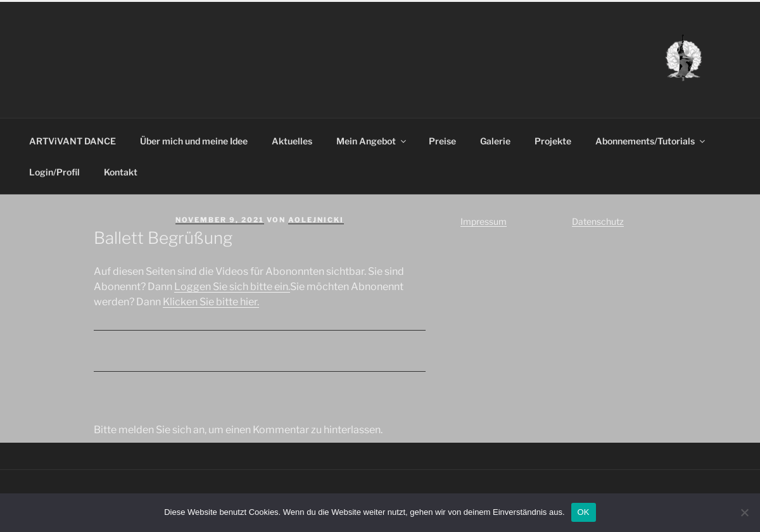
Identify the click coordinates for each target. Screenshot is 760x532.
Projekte (553, 141)
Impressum (484, 221)
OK (584, 512)
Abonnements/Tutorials (651, 141)
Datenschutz (598, 221)
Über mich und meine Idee (194, 141)
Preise (442, 141)
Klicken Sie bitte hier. (211, 302)
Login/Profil (54, 172)
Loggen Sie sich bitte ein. (232, 287)
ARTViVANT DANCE (73, 141)
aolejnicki (316, 220)
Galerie (495, 141)
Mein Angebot (372, 141)
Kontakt (121, 172)
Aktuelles (292, 141)
